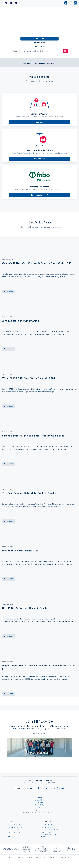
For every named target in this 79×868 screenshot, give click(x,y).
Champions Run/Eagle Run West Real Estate (54, 837)
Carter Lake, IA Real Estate (16, 837)
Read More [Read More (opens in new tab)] (9, 291)
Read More (39, 122)
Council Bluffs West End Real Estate (51, 835)
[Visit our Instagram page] (51, 788)
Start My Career (39, 733)
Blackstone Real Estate (47, 832)
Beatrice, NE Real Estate (15, 827)
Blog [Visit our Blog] (63, 788)
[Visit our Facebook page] (39, 788)
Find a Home (39, 38)
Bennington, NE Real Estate (16, 832)
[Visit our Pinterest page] (55, 788)
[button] (75, 3)
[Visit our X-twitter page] (43, 788)
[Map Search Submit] (66, 51)
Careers (40, 798)
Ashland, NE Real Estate (15, 825)
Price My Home (40, 43)
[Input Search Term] (37, 51)
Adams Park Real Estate (48, 825)
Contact (30, 788)
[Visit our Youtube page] (59, 788)
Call (18, 788)
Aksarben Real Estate (47, 827)
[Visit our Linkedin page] (47, 788)
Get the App (39, 159)
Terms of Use (40, 803)
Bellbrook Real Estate (47, 830)
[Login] (71, 3)
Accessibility (40, 800)
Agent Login (39, 810)
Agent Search (39, 46)
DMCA (39, 807)
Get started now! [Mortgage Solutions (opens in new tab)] (39, 195)
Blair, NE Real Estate (14, 835)
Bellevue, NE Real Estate (15, 830)
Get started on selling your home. (39, 63)
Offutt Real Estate (59, 830)
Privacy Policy (40, 805)
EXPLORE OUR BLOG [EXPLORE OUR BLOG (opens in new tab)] (39, 231)
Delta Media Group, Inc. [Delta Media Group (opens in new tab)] (52, 861)
